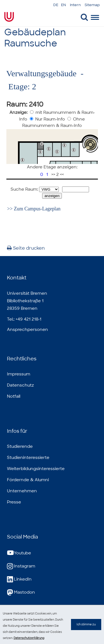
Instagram (21, 566)
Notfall (14, 396)
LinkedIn (19, 579)
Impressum (19, 374)
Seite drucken (26, 248)
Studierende (20, 446)
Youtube (19, 553)
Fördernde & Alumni (28, 480)
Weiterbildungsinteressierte (36, 469)
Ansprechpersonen (27, 330)
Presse (14, 502)
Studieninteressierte (28, 458)
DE (56, 5)
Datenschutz (20, 385)
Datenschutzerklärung (29, 638)
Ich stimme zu (86, 630)
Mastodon (21, 592)
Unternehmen (22, 491)
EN (64, 5)
